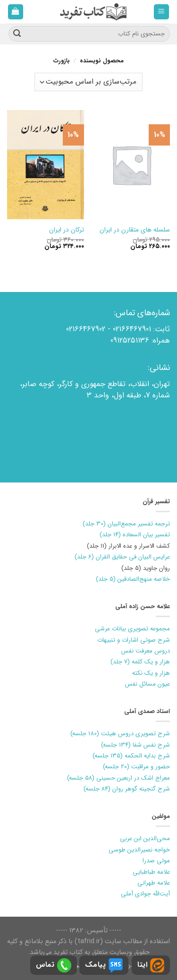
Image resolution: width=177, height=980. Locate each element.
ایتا (151, 965)
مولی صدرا (156, 861)
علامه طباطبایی (151, 872)
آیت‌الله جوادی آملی (145, 894)
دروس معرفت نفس (146, 651)
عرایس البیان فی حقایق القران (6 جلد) (122, 557)
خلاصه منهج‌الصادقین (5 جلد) (133, 579)
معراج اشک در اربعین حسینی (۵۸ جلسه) (118, 778)
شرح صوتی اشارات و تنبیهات (134, 640)
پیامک (104, 965)
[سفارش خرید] (88, 82)
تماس (54, 965)
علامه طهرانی (154, 883)
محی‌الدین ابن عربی (145, 838)
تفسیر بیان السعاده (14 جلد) (135, 535)
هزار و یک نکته (151, 673)
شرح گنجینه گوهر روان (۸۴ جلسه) (127, 789)
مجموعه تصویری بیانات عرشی (132, 629)
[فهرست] (162, 12)
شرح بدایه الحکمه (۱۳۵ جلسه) (131, 756)
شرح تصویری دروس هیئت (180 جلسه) (120, 734)
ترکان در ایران (67, 230)
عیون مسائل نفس (147, 684)
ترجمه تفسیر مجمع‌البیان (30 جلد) (126, 524)
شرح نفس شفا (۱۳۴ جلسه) (135, 745)
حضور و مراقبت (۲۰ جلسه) (136, 767)
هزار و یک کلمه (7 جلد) (140, 662)
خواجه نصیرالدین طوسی (139, 850)
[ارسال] (17, 34)
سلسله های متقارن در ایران (135, 230)
